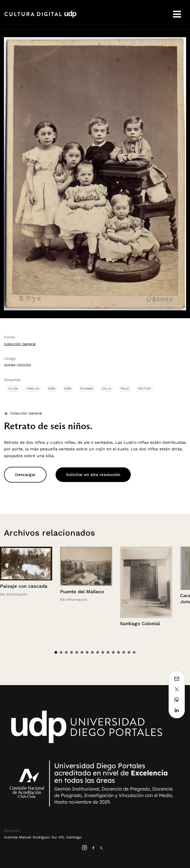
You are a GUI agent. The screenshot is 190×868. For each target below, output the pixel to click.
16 (134, 652)
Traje (125, 389)
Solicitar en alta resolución (93, 475)
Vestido (144, 389)
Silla (107, 389)
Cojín (13, 389)
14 (124, 652)
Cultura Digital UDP (40, 17)
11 (108, 652)
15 (129, 652)
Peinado (87, 389)
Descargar (25, 475)
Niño (68, 389)
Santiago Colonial (140, 623)
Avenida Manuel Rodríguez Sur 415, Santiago (43, 837)
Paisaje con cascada (24, 586)
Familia (33, 389)
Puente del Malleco (82, 592)
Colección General (20, 344)
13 (118, 652)
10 (103, 652)
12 (113, 652)
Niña (52, 389)
